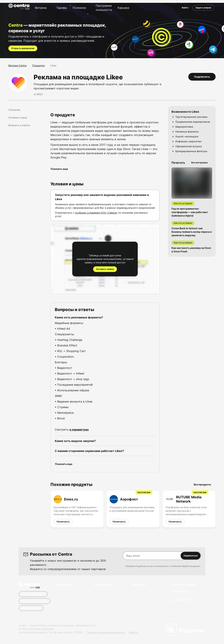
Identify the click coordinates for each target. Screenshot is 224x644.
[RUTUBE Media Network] (189, 509)
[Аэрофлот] (133, 509)
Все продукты (204, 484)
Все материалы (201, 163)
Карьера (123, 8)
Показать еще (61, 169)
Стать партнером (31, 608)
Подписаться (191, 556)
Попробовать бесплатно (34, 601)
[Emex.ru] (77, 509)
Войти (185, 8)
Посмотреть (63, 522)
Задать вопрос (203, 8)
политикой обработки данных (185, 566)
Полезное (79, 8)
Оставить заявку (105, 269)
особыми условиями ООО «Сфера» (96, 213)
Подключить (202, 77)
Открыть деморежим (23, 48)
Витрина (41, 8)
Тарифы (62, 8)
